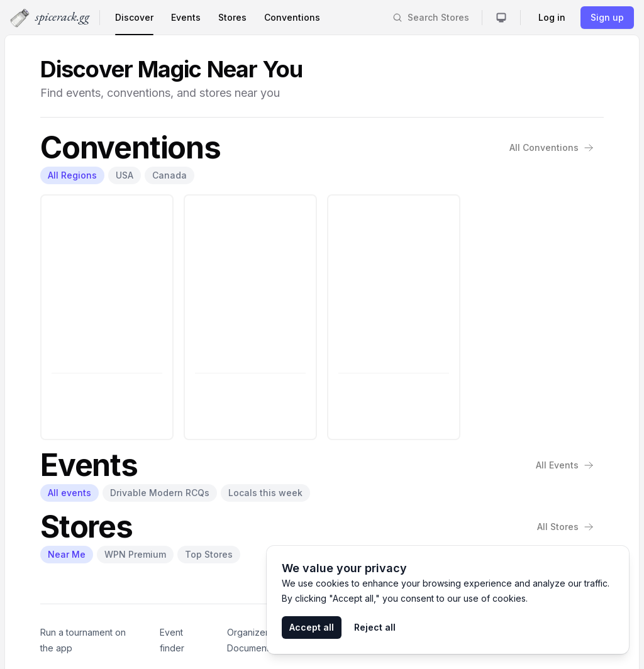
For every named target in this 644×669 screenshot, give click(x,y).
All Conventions (552, 147)
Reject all (375, 627)
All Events (565, 465)
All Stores (565, 527)
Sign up (607, 17)
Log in (552, 17)
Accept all (312, 627)
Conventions (292, 17)
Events (186, 17)
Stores (232, 17)
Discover (134, 17)
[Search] (431, 18)
